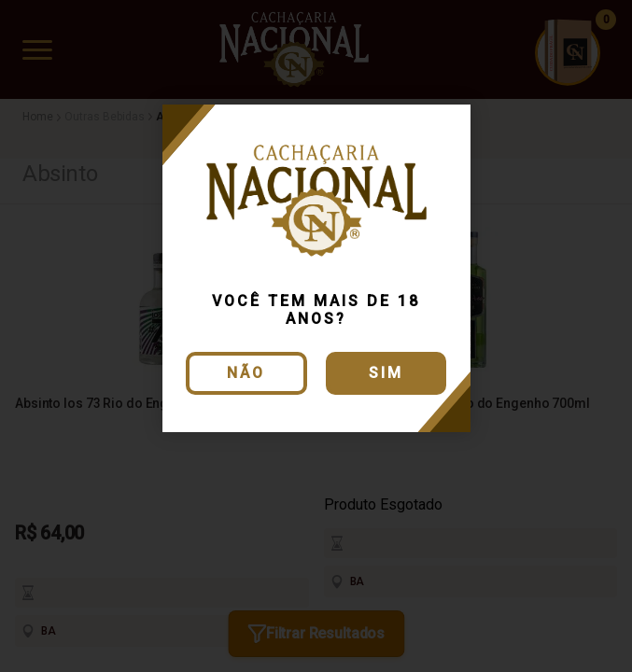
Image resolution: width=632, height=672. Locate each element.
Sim (386, 373)
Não (246, 373)
